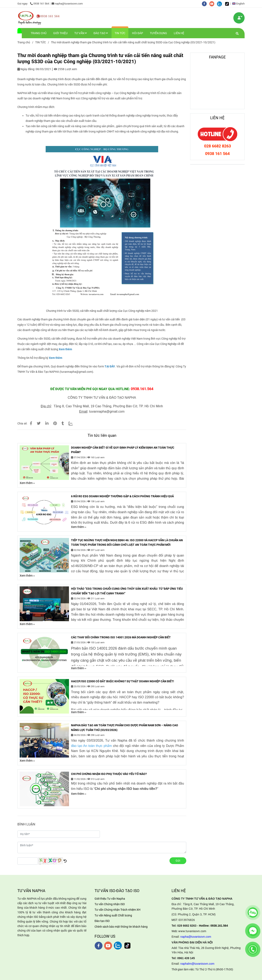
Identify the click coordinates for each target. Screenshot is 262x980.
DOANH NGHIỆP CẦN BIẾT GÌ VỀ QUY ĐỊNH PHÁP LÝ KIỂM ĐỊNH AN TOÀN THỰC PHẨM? (123, 450)
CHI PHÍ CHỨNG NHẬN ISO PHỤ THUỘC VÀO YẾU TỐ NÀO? (109, 774)
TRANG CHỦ (39, 33)
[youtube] (213, 4)
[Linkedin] (47, 423)
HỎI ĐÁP (138, 33)
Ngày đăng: (26, 69)
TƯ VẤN (81, 33)
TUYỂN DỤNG (158, 33)
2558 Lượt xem (65, 69)
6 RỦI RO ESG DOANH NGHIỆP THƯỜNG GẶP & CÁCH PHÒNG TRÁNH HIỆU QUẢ (122, 496)
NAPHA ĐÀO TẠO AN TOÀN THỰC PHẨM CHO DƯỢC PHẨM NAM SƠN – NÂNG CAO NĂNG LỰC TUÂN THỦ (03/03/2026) (125, 727)
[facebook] (206, 4)
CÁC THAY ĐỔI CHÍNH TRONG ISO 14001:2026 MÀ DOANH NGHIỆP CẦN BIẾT (121, 637)
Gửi (178, 861)
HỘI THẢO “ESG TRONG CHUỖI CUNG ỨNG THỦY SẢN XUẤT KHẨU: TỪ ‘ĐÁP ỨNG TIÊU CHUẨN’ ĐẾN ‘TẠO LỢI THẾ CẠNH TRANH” (127, 591)
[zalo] (221, 4)
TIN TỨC (120, 33)
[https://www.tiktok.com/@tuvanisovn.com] (228, 4)
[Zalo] (73, 423)
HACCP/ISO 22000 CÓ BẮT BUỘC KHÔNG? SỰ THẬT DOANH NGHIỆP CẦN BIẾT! (123, 681)
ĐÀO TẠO (101, 33)
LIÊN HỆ (179, 33)
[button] (239, 4)
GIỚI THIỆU (60, 33)
